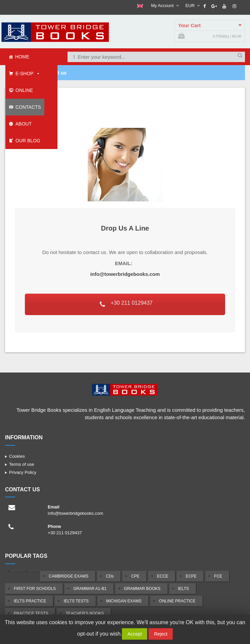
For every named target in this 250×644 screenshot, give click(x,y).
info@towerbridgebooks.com (125, 274)
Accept (135, 634)
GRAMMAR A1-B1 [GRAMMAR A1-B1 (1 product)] (90, 589)
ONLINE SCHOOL (21, 93)
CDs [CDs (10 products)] (110, 576)
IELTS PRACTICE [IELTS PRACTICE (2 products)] (30, 601)
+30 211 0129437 (126, 304)
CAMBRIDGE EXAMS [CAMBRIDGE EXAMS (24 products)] (69, 576)
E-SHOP (25, 73)
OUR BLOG (28, 141)
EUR (190, 6)
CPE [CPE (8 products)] (135, 576)
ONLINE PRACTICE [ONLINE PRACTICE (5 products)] (177, 601)
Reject (161, 634)
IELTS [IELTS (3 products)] (183, 589)
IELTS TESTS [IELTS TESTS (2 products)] (76, 601)
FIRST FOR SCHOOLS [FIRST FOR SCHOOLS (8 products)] (35, 589)
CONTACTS (28, 107)
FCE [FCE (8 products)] (218, 576)
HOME (22, 57)
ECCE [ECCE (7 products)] (162, 576)
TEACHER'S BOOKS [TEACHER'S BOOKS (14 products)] (85, 613)
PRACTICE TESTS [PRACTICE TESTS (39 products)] (31, 613)
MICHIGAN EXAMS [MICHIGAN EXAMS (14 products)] (124, 601)
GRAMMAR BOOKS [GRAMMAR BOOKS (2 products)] (142, 589)
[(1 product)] (13, 571)
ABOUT (24, 124)
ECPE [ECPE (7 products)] (191, 576)
